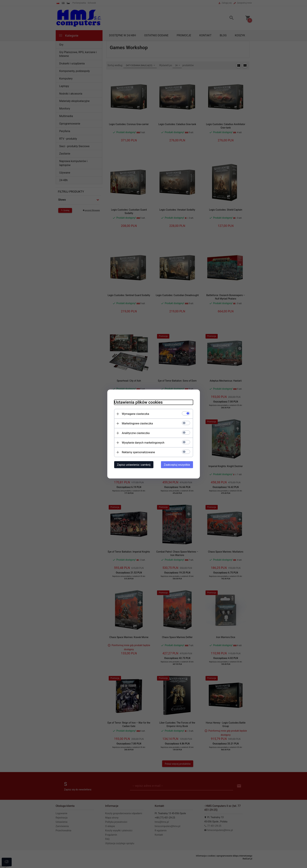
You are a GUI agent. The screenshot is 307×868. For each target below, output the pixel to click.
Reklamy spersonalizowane (138, 452)
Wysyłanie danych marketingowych (143, 443)
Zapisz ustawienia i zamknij (134, 465)
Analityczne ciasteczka (136, 433)
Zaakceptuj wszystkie (177, 465)
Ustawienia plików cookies (138, 402)
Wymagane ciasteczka (136, 414)
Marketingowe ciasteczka (137, 423)
